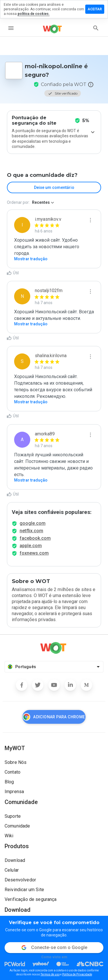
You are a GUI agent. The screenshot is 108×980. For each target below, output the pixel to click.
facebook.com (35, 538)
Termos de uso (50, 974)
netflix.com (31, 531)
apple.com (31, 546)
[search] (96, 28)
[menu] (11, 28)
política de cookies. (34, 14)
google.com (33, 523)
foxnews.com (34, 553)
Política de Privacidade (77, 974)
